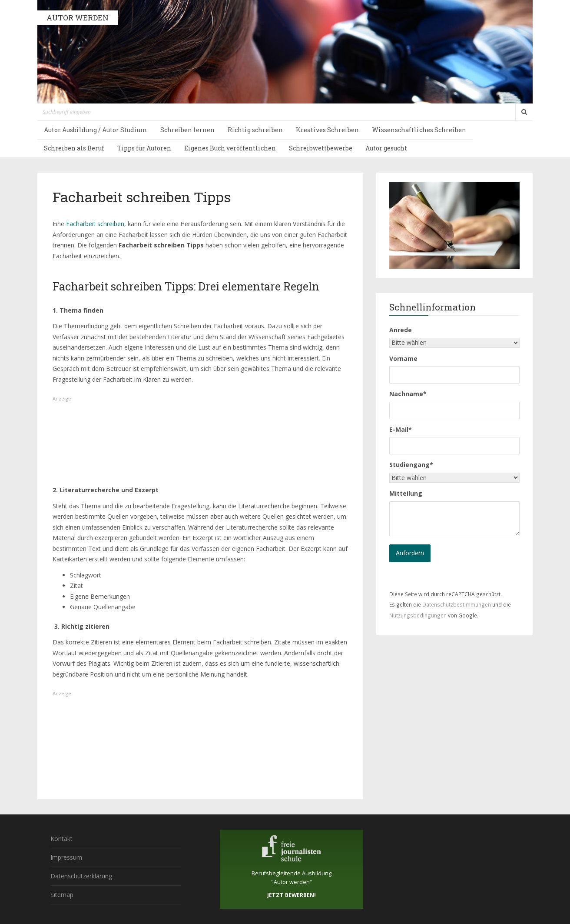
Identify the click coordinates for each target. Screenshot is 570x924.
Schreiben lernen (187, 130)
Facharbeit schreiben (95, 224)
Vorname (403, 359)
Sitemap (62, 895)
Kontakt (61, 839)
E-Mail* (401, 429)
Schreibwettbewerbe (321, 148)
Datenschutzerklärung (81, 876)
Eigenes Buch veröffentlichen (230, 148)
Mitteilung (406, 493)
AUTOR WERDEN (78, 18)
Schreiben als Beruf (74, 148)
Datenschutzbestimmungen (457, 604)
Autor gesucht (386, 148)
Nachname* (408, 394)
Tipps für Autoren (144, 148)
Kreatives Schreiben (327, 130)
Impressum (66, 857)
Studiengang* (411, 465)
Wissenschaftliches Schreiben (419, 130)
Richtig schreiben (255, 130)
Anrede (401, 330)
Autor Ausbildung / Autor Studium (96, 130)
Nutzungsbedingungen (418, 615)
